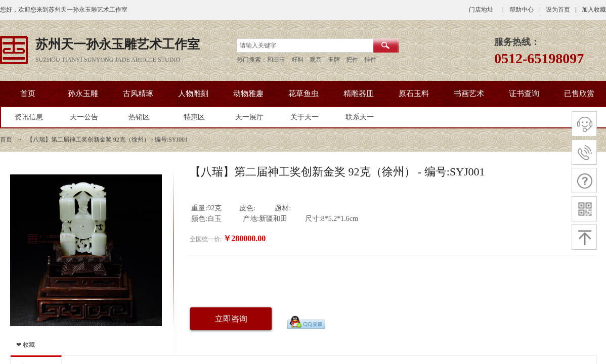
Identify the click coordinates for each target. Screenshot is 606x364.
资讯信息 (29, 117)
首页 (28, 94)
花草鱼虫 (304, 94)
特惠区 (194, 117)
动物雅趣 (248, 94)
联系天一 (360, 117)
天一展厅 (249, 117)
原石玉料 (414, 94)
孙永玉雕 (83, 94)
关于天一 (305, 117)
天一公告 (84, 117)
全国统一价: (206, 239)
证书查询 (524, 94)
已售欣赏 (579, 94)
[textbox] (305, 45)
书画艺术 (469, 94)
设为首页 (558, 10)
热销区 (139, 117)
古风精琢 (138, 94)
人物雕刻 (193, 94)
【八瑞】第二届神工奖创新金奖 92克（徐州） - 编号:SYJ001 (107, 140)
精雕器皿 (359, 94)
